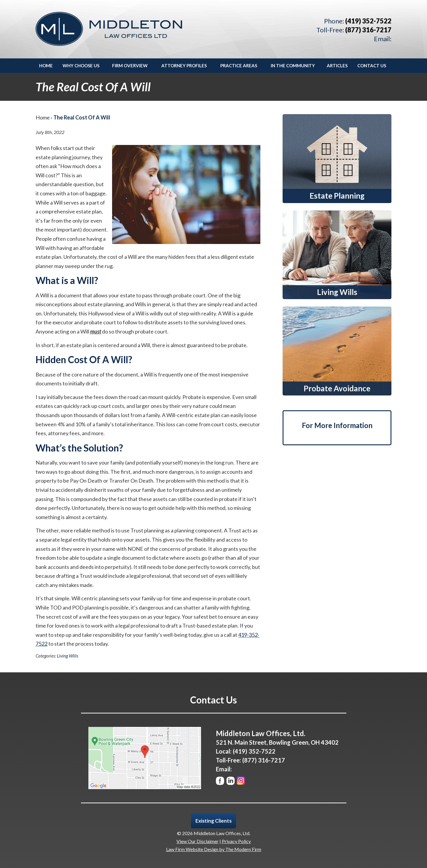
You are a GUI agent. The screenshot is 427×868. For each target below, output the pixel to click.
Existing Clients (213, 821)
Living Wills (68, 656)
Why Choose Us (81, 66)
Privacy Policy (236, 841)
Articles (337, 66)
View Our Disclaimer (197, 841)
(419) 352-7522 (368, 21)
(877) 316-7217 (368, 30)
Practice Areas (239, 66)
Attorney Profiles (184, 66)
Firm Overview (130, 66)
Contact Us (372, 66)
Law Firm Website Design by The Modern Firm (214, 849)
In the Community (293, 66)
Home (46, 66)
